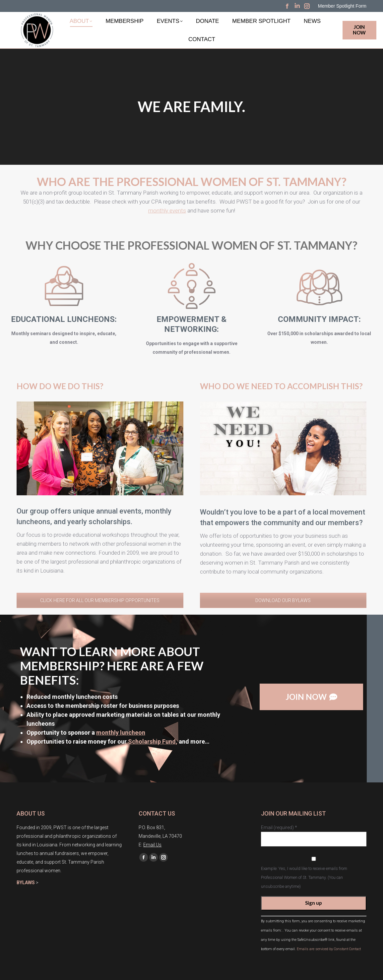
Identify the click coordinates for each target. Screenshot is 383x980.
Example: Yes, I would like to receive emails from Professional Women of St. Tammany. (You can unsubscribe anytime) (304, 877)
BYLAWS (26, 883)
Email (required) (279, 827)
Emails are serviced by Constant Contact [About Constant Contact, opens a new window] (329, 949)
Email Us (152, 845)
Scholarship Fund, (153, 741)
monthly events (167, 195)
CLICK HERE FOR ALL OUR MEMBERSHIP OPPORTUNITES (100, 600)
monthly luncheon (121, 733)
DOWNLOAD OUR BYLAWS (283, 600)
